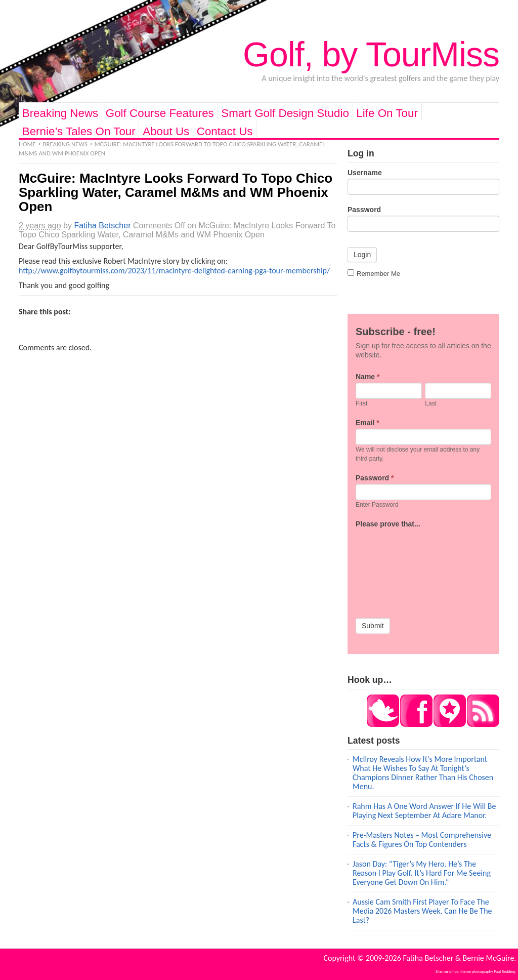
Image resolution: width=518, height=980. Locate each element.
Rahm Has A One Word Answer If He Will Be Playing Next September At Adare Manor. (424, 811)
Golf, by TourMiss (371, 54)
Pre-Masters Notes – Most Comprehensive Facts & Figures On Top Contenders (422, 840)
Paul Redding (504, 971)
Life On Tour (387, 113)
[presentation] (397, 566)
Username (365, 173)
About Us (166, 131)
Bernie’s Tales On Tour (79, 131)
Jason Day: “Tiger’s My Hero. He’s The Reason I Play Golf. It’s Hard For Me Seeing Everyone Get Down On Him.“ (422, 873)
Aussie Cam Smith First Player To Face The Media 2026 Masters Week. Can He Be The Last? (422, 911)
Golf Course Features (160, 113)
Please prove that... (388, 524)
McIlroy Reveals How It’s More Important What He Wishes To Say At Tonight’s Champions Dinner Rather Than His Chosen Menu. (423, 773)
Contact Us (225, 131)
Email (368, 423)
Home (27, 144)
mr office (451, 971)
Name (368, 377)
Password (364, 210)
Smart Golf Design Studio (285, 113)
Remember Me (374, 274)
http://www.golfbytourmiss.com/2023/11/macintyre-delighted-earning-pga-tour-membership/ (174, 271)
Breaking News (60, 113)
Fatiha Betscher (102, 226)
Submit (373, 626)
